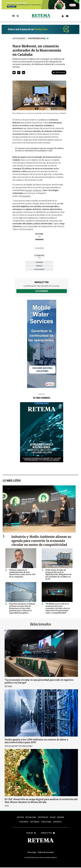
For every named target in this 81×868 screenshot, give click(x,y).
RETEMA (8, 686)
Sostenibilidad (38, 38)
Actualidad (19, 38)
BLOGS (53, 817)
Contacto (57, 822)
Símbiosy (39, 266)
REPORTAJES (43, 817)
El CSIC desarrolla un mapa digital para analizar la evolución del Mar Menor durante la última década (41, 801)
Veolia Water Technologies (18, 746)
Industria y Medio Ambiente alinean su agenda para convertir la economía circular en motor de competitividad (42, 541)
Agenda (61, 817)
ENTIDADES (35, 822)
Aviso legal (31, 853)
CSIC (7, 806)
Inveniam (39, 240)
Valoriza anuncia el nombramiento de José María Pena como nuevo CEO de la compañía (22, 573)
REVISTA (21, 817)
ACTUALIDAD (31, 817)
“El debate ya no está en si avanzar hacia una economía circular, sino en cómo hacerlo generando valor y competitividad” (58, 608)
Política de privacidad (46, 853)
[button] (14, 73)
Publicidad (46, 822)
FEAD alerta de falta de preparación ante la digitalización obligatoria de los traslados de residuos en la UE (58, 574)
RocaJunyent (39, 269)
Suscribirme (42, 291)
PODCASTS (24, 822)
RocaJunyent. (25, 196)
